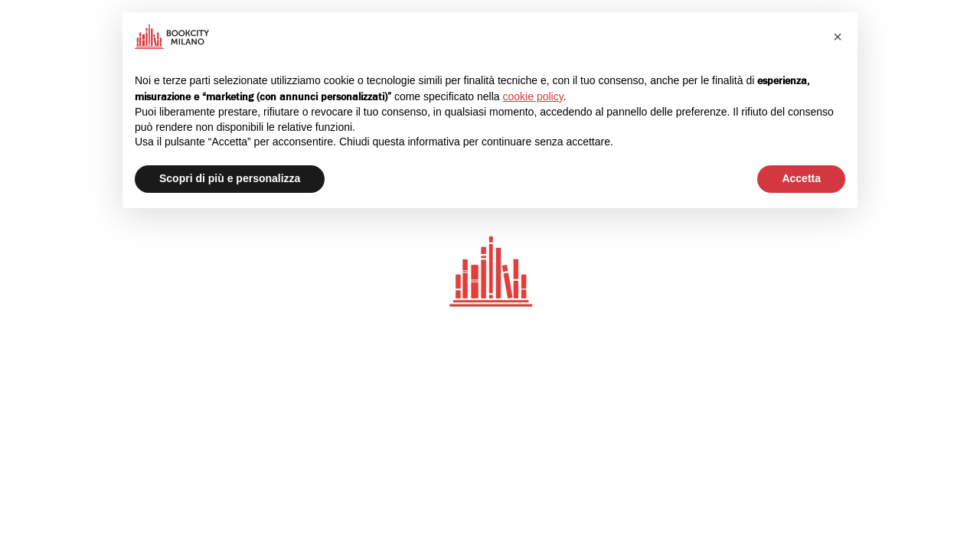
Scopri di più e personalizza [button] (230, 178)
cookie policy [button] (533, 96)
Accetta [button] (801, 178)
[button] (838, 37)
